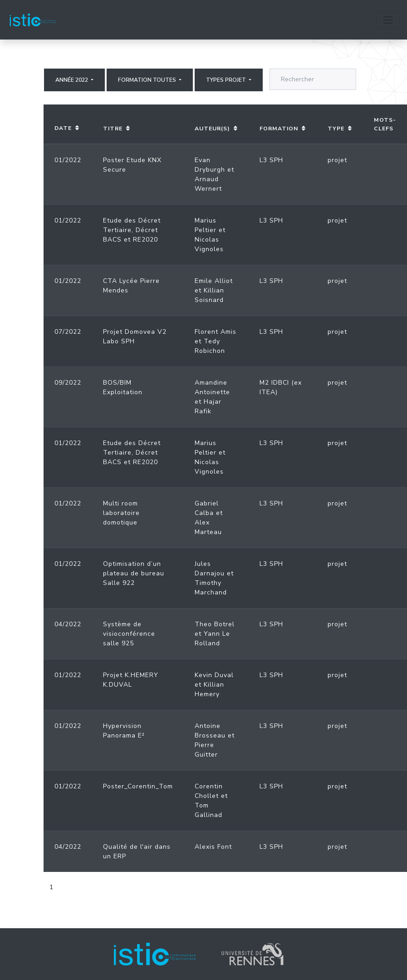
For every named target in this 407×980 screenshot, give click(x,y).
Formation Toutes (148, 80)
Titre (113, 129)
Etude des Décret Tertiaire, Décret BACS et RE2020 (132, 230)
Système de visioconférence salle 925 (129, 634)
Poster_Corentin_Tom (138, 786)
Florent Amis (216, 332)
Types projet (227, 80)
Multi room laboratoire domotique (121, 513)
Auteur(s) (212, 129)
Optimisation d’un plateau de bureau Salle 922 (134, 573)
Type (336, 129)
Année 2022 (72, 80)
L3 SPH (271, 160)
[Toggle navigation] (388, 20)
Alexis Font (213, 847)
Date (63, 128)
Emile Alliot (214, 281)
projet (337, 160)
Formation (279, 129)
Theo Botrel (215, 624)
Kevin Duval (214, 675)
